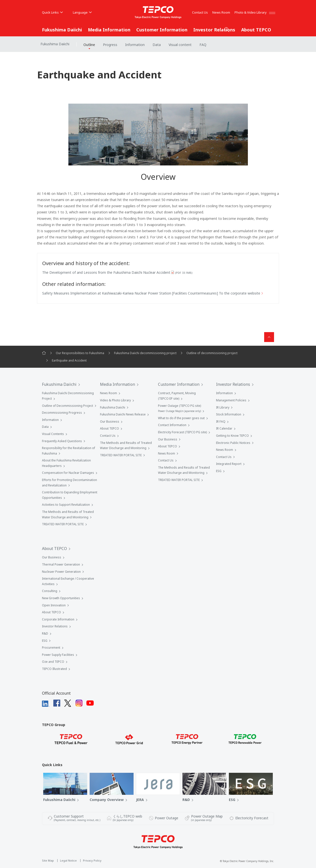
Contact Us (200, 12)
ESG (219, 471)
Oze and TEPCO (53, 662)
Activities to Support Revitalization (66, 505)
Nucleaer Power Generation (61, 572)
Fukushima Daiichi (62, 30)
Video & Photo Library (115, 400)
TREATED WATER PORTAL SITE (63, 524)
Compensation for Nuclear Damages (68, 473)
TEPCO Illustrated (54, 669)
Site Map (48, 860)
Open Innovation (54, 605)
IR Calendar (224, 428)
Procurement (51, 648)
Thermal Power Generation (61, 564)
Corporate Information (58, 619)
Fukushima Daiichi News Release (123, 414)
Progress (110, 45)
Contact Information (172, 425)
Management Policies (231, 400)
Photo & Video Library (251, 12)
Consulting (50, 591)
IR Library (223, 407)
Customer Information (162, 30)
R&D (45, 633)
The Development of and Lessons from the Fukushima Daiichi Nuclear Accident (117, 272)
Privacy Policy (92, 860)
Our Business (110, 422)
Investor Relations (214, 30)
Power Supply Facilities (58, 655)
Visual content (180, 45)
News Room (221, 12)
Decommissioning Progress (62, 413)
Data (157, 45)
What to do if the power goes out (181, 418)
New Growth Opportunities (61, 598)
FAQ (203, 45)
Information (135, 45)
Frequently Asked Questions (62, 441)
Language (82, 12)
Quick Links (52, 12)
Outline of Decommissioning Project (68, 406)
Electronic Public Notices (233, 443)
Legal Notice (68, 860)
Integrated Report (229, 464)
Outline (89, 45)
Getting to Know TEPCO (232, 436)
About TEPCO (256, 30)
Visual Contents (53, 434)
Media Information (109, 30)
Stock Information (229, 414)
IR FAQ (221, 422)
